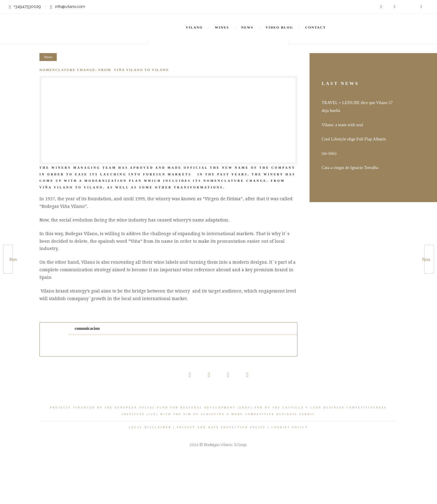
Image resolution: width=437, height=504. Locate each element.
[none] (363, 23)
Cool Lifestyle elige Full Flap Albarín (354, 139)
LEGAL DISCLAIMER (150, 427)
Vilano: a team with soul (342, 125)
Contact (316, 27)
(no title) (329, 153)
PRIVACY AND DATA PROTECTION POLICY (221, 427)
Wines (222, 27)
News (247, 27)
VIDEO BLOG (279, 27)
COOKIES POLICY (290, 427)
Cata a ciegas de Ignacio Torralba (350, 168)
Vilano (194, 27)
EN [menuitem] (359, 23)
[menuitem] (363, 23)
